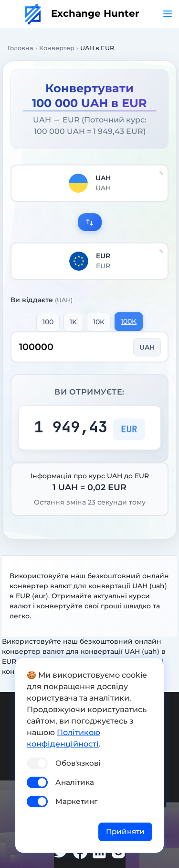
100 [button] (48, 322)
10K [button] (99, 322)
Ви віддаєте (42, 300)
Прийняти (125, 831)
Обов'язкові (78, 763)
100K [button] (129, 321)
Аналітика (75, 782)
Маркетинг (76, 801)
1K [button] (73, 322)
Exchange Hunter (82, 13)
